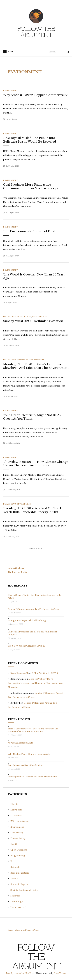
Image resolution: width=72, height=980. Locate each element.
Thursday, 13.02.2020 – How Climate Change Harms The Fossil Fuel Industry (36, 464)
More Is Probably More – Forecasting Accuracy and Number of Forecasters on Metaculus (35, 683)
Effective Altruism (20, 821)
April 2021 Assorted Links (20, 743)
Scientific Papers (19, 884)
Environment (10, 90)
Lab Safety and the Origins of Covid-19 (27, 646)
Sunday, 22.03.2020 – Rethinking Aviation (33, 321)
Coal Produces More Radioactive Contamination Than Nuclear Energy (31, 186)
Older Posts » (36, 549)
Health (14, 844)
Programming (18, 855)
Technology (17, 901)
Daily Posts (9, 317)
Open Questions (19, 850)
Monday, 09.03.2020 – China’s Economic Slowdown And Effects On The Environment (36, 366)
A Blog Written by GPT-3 (45, 673)
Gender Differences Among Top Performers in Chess (33, 609)
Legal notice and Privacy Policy (24, 930)
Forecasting (17, 833)
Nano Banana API (19, 673)
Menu (9, 52)
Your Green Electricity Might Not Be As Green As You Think (32, 417)
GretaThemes (60, 973)
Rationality (16, 867)
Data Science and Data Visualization (25, 765)
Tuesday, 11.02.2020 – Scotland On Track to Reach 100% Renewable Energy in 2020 (34, 510)
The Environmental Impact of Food (29, 231)
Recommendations (20, 873)
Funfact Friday (18, 838)
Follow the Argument (36, 32)
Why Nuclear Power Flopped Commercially (35, 95)
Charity (14, 804)
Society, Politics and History (25, 890)
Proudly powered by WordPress (21, 973)
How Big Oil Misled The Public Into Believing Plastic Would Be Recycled (30, 140)
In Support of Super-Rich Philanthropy (27, 620)
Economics (23, 360)
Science (14, 879)
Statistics (15, 896)
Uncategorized (41, 317)
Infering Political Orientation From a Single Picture (33, 777)
